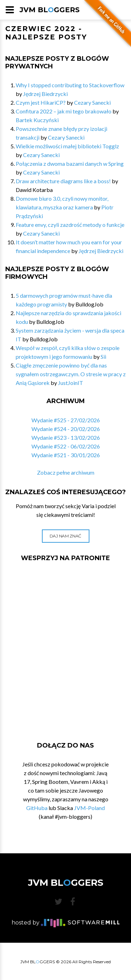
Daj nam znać (65, 536)
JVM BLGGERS (50, 10)
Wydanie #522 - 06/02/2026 (66, 446)
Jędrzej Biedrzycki (45, 94)
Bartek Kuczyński (37, 120)
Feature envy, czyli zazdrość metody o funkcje (70, 225)
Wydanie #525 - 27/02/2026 (66, 420)
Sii (103, 357)
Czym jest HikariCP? (41, 102)
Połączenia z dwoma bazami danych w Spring (70, 164)
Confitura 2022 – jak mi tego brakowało (64, 111)
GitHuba (37, 808)
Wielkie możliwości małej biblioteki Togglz (67, 146)
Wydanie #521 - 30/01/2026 (66, 455)
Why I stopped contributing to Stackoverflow (70, 85)
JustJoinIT (71, 383)
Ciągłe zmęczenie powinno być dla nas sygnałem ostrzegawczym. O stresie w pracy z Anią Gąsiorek (71, 374)
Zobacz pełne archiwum (66, 472)
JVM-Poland (89, 808)
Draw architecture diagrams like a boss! (63, 181)
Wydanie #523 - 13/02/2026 (66, 437)
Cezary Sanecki (92, 102)
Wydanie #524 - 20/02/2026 (66, 429)
